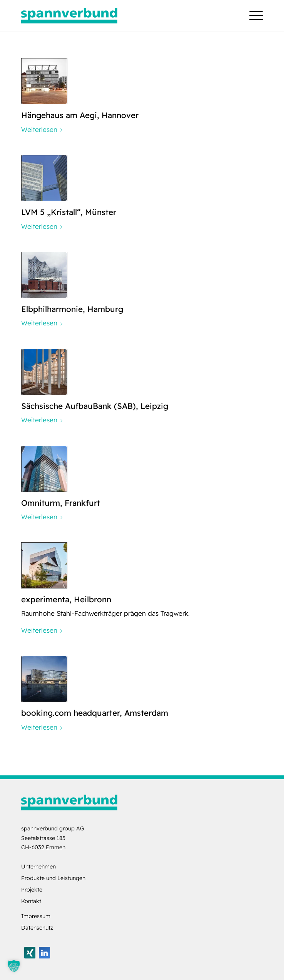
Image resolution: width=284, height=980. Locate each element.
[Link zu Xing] (30, 953)
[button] (14, 966)
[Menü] (252, 15)
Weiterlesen (43, 129)
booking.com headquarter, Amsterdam (95, 713)
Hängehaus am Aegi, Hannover (80, 115)
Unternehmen (38, 867)
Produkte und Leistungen (53, 878)
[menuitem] (252, 15)
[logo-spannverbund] (118, 15)
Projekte (32, 890)
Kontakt (31, 901)
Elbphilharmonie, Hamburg (72, 309)
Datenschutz (37, 928)
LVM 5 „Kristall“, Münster (69, 212)
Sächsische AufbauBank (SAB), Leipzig (95, 406)
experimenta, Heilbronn (66, 599)
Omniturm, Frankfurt (61, 503)
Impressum (36, 916)
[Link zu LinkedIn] (44, 953)
